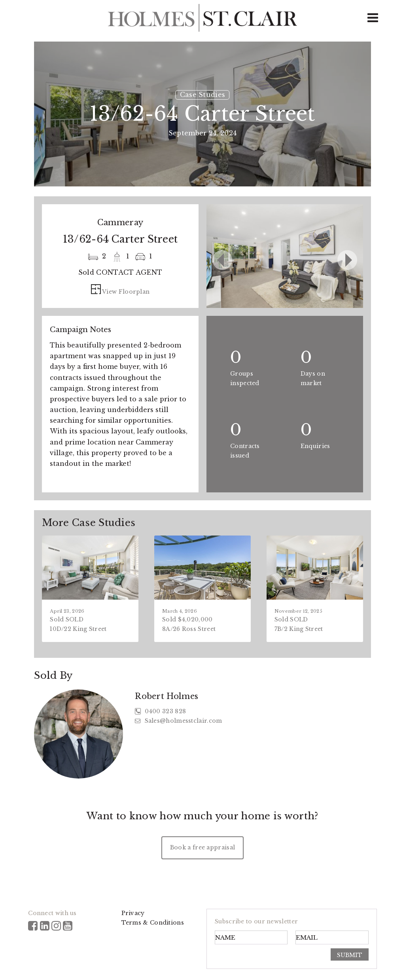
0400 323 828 (160, 711)
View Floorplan (120, 292)
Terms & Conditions (153, 923)
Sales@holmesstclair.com (178, 721)
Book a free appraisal (202, 847)
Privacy (133, 913)
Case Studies (203, 95)
